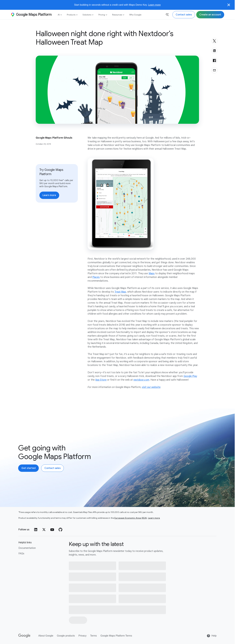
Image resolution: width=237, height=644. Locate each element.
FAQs (21, 554)
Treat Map (120, 292)
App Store (101, 380)
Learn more (154, 5)
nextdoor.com (141, 380)
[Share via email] (214, 70)
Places (96, 277)
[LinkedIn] (36, 530)
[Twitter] (44, 530)
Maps (152, 273)
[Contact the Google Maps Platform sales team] (184, 15)
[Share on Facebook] (214, 61)
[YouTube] (52, 530)
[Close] (229, 5)
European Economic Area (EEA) (131, 518)
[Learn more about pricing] (49, 195)
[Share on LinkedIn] (214, 51)
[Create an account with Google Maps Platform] (28, 468)
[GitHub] (60, 530)
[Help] (212, 636)
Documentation (27, 548)
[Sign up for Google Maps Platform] (210, 15)
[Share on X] (214, 41)
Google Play (190, 376)
